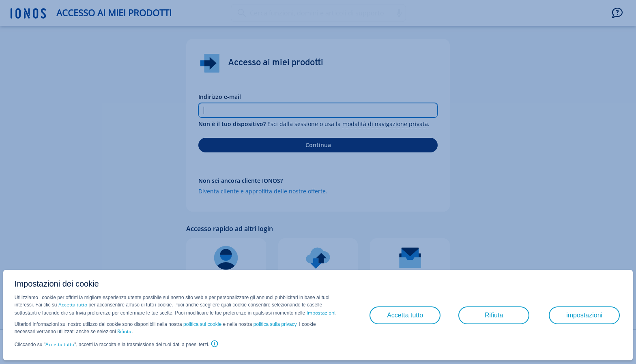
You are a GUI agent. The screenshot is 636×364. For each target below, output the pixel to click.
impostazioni (321, 313)
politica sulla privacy (275, 324)
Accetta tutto (73, 305)
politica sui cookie (202, 324)
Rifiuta (124, 331)
